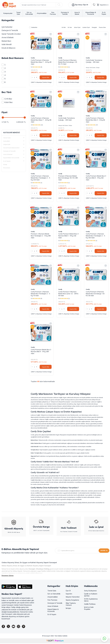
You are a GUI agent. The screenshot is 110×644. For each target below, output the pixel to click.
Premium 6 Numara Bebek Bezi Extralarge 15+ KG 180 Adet (68, 178)
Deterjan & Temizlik (65, 13)
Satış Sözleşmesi (90, 591)
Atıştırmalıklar (42, 13)
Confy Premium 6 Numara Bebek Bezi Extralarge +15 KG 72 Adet (68, 62)
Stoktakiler (33, 27)
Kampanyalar (8, 13)
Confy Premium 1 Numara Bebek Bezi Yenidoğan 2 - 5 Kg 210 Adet (40, 178)
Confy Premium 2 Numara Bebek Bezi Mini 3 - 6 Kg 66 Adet (95, 120)
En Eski (64, 27)
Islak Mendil (7, 44)
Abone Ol (104, 550)
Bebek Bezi (6, 41)
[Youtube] (16, 627)
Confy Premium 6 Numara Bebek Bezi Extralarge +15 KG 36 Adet (95, 294)
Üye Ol (68, 591)
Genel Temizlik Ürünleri (11, 34)
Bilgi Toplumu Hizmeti (71, 604)
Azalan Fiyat (86, 27)
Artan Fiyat (77, 27)
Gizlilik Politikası (90, 604)
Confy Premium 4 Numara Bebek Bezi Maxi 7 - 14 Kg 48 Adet (41, 62)
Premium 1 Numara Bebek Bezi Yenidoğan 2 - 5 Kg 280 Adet (41, 236)
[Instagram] (21, 627)
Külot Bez (7, 102)
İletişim (68, 608)
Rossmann (7, 168)
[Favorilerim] (94, 5)
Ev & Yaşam (104, 13)
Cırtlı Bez (7, 99)
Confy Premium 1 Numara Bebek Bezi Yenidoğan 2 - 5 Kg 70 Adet (40, 294)
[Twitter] (10, 627)
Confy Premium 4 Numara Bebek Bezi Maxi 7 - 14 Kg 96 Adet (41, 120)
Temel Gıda (18, 13)
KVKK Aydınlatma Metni (91, 600)
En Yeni (70, 27)
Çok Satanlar (7, 27)
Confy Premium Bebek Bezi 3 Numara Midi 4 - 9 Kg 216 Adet (68, 236)
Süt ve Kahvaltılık (29, 13)
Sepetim (69, 594)
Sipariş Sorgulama (72, 600)
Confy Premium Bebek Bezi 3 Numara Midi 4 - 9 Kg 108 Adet (41, 352)
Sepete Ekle (46, 77)
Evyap (5, 164)
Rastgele (94, 27)
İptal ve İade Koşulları (89, 608)
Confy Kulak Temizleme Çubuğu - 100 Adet (94, 61)
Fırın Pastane (53, 13)
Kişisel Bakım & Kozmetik (91, 13)
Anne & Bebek (77, 13)
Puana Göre (102, 27)
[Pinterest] (27, 627)
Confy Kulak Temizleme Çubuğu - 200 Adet (67, 119)
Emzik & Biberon (8, 48)
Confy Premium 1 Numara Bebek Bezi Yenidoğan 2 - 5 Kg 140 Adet (95, 236)
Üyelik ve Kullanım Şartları (91, 595)
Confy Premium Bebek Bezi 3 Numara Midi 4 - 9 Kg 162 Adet (96, 178)
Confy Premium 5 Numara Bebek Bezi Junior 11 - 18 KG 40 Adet (68, 294)
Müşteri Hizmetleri (73, 597)
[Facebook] (4, 627)
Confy (33, 58)
